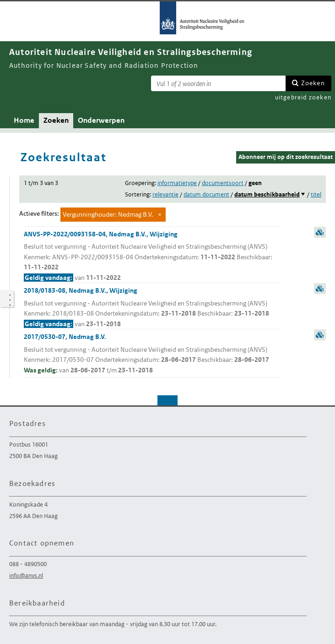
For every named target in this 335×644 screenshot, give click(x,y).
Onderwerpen (101, 120)
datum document (206, 194)
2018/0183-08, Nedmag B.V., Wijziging (152, 308)
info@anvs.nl (26, 576)
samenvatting (320, 232)
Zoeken (313, 83)
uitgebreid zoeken (303, 97)
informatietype (177, 183)
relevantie (165, 194)
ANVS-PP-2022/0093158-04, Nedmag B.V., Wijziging (152, 257)
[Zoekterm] (218, 83)
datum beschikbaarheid (267, 194)
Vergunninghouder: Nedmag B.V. (108, 214)
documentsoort (223, 183)
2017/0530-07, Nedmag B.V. (152, 354)
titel (316, 194)
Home (24, 120)
